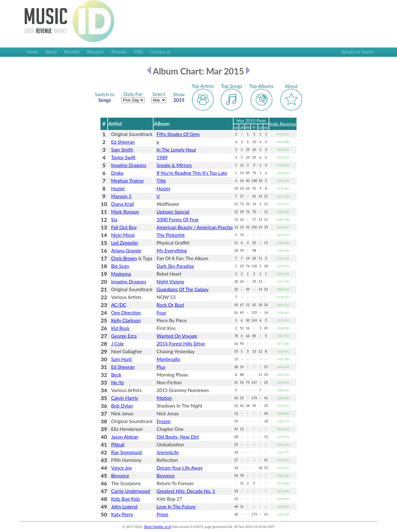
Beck (116, 375)
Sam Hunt (121, 359)
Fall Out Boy (124, 227)
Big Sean (120, 266)
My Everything (172, 250)
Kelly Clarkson (126, 320)
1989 (162, 157)
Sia (114, 219)
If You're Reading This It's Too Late (192, 173)
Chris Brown (124, 258)
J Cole (117, 344)
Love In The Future (176, 507)
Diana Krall (123, 204)
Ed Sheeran (123, 142)
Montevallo (168, 359)
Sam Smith (122, 150)
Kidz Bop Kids (126, 499)
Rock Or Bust (170, 305)
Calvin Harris (124, 398)
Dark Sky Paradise (175, 266)
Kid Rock (120, 328)
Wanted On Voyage (177, 336)
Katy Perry (122, 514)
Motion (164, 398)
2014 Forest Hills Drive (181, 344)
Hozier (118, 188)
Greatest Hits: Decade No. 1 (186, 491)
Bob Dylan (122, 406)
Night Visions (170, 282)
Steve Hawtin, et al (157, 527)
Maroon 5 (121, 196)
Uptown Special (173, 212)
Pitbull (118, 444)
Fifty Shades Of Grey (178, 134)
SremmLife (168, 452)
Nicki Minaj (123, 235)
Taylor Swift (123, 157)
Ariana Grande (126, 250)
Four (161, 313)
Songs (105, 97)
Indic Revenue (283, 124)
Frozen (164, 421)
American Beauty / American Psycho (195, 227)
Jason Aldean (125, 437)
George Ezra (124, 336)
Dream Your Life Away (180, 468)
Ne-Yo (117, 382)
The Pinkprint (171, 235)
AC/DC (119, 305)
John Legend (124, 507)
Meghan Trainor (127, 181)
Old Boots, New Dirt (178, 437)
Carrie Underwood (130, 491)
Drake (117, 173)
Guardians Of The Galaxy (183, 289)
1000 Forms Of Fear (178, 219)
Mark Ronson (125, 212)
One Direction (126, 313)
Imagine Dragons (129, 165)
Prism (163, 514)
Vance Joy (121, 468)
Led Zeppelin (124, 243)
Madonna (121, 274)
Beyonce (120, 476)
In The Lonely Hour (176, 150)
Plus (161, 367)
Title (161, 181)
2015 (179, 97)
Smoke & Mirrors (174, 165)
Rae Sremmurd (126, 452)
